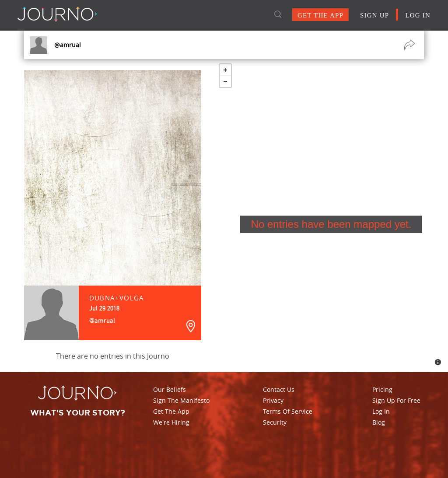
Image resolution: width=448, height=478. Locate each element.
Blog (379, 422)
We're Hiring (171, 422)
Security (275, 422)
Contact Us (279, 389)
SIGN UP (374, 15)
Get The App (171, 411)
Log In (381, 411)
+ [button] (225, 70)
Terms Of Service (288, 411)
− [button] (225, 81)
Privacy (273, 400)
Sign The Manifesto (181, 400)
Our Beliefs (170, 389)
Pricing (382, 389)
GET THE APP (320, 15)
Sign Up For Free (396, 400)
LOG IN (418, 15)
